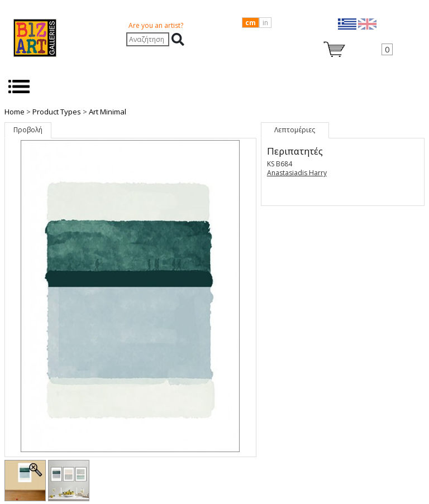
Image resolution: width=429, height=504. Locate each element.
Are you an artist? (156, 25)
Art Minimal (108, 112)
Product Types (57, 112)
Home (15, 112)
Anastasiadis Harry (297, 173)
